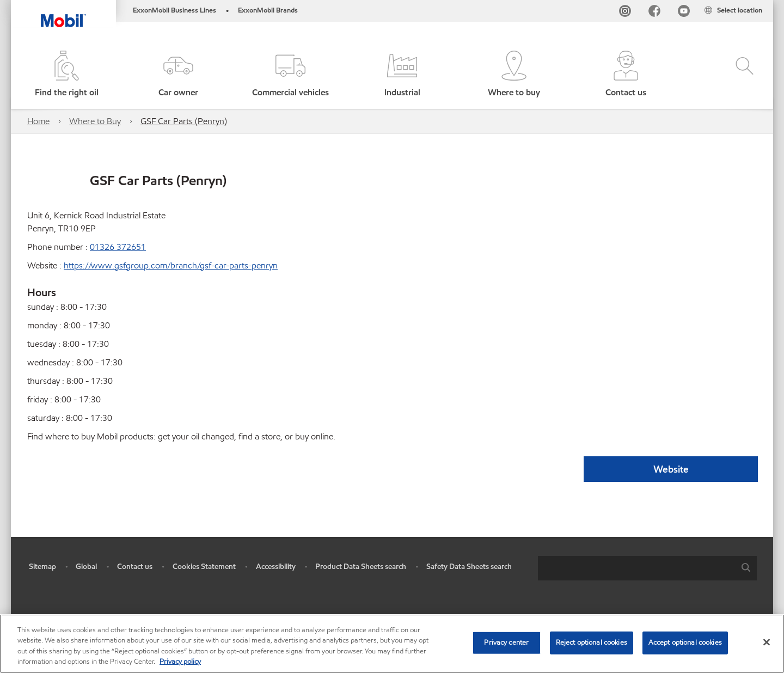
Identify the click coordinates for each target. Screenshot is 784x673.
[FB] (654, 13)
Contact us (135, 567)
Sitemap (42, 567)
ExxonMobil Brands (268, 10)
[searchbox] (636, 568)
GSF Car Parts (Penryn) (184, 121)
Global (86, 567)
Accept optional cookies (685, 643)
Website (671, 469)
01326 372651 (118, 247)
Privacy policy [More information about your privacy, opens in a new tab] (180, 662)
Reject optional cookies (592, 643)
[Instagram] (625, 13)
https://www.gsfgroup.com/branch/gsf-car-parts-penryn (171, 265)
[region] (392, 644)
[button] (178, 75)
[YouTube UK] (684, 13)
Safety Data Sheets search (469, 567)
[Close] (767, 642)
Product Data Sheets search (361, 567)
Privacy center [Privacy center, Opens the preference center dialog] (506, 643)
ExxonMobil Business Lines (174, 10)
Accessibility (276, 567)
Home (38, 121)
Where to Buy (95, 121)
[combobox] (647, 568)
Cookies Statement (204, 567)
